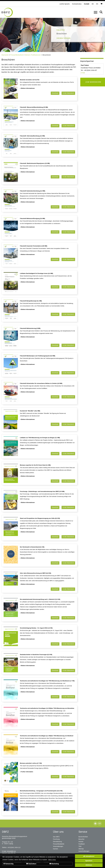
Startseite (5, 55)
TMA (80, 846)
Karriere (56, 849)
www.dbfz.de (11, 853)
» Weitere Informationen (27, 88)
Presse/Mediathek (17, 55)
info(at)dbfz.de (11, 851)
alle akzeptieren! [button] (89, 856)
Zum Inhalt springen (63, 38)
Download (55, 93)
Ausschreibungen (84, 851)
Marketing (54, 864)
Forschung (56, 839)
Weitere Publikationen (33, 55)
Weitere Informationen (28, 147)
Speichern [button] (89, 861)
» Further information (26, 772)
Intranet (81, 842)
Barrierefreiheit (83, 837)
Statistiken (31, 864)
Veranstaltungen (58, 846)
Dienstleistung (57, 842)
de (93, 4)
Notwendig (8, 864)
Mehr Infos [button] (52, 860)
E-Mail (83, 73)
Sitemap (81, 849)
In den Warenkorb (68, 93)
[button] (77, 4)
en (97, 4)
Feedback (82, 844)
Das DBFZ (56, 837)
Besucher (81, 839)
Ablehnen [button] (89, 865)
